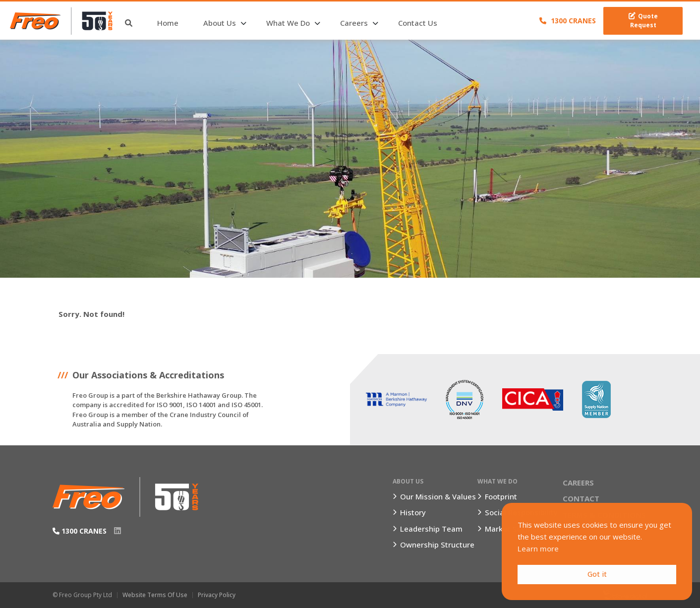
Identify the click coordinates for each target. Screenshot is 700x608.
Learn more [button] (538, 548)
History (413, 512)
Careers (354, 23)
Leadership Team (431, 529)
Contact (581, 498)
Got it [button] (597, 574)
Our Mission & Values (438, 496)
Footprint (501, 496)
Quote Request (643, 21)
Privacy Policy (217, 595)
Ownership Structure (437, 545)
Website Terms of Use (155, 595)
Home (168, 23)
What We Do (288, 23)
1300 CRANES (568, 21)
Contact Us (418, 23)
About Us (220, 23)
